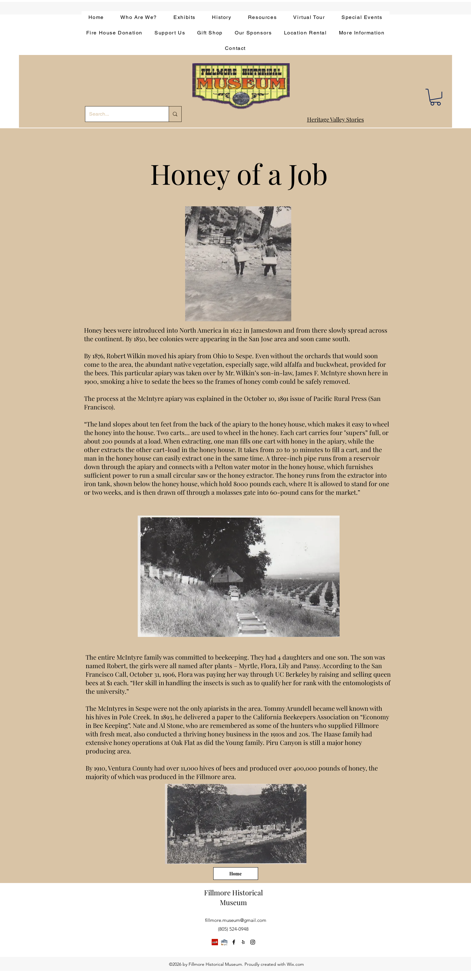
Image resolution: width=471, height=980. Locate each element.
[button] (435, 97)
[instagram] (253, 942)
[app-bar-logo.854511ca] (224, 942)
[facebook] (234, 942)
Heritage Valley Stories (335, 119)
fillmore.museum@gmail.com (236, 920)
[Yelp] (215, 942)
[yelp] (243, 942)
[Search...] (122, 114)
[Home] (236, 874)
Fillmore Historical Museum (233, 897)
